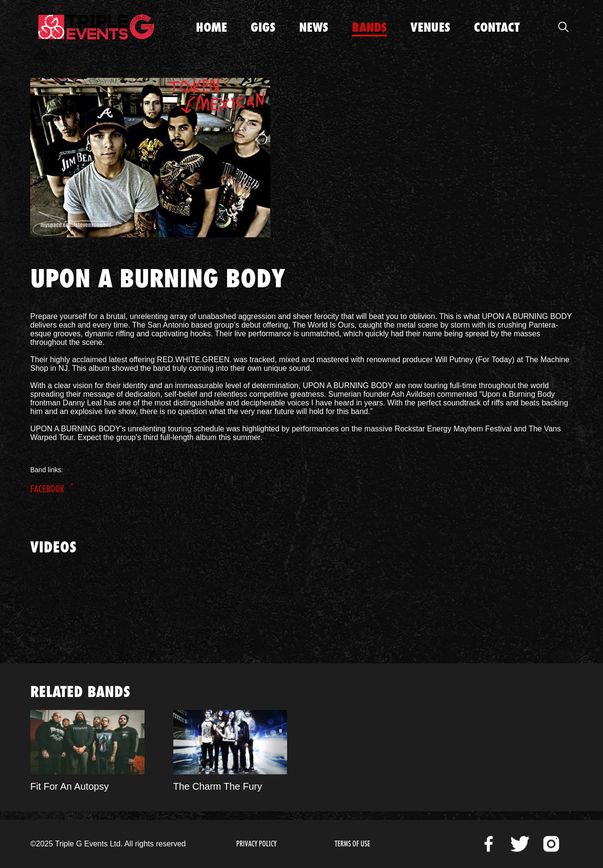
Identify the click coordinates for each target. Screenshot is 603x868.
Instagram (551, 844)
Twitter (520, 844)
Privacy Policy (256, 844)
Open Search (563, 27)
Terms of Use (352, 844)
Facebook (47, 489)
